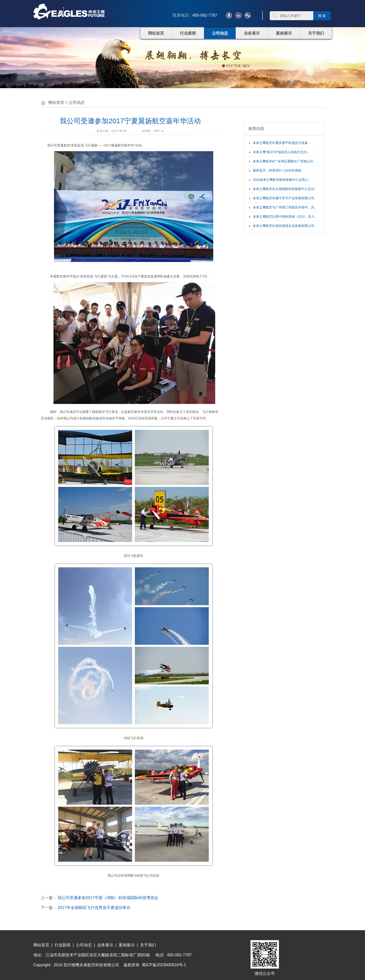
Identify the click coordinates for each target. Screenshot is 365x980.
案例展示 (284, 33)
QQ (229, 15)
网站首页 (156, 33)
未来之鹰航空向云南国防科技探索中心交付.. (284, 189)
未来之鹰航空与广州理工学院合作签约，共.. (284, 207)
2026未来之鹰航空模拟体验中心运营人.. (282, 180)
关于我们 (316, 33)
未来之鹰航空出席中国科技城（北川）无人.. (284, 217)
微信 (248, 15)
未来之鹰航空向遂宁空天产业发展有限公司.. (284, 198)
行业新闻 (188, 33)
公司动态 (220, 33)
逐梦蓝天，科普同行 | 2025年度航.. (278, 170)
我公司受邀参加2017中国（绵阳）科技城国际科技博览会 (108, 898)
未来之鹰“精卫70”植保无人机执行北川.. (281, 152)
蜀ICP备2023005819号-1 (164, 965)
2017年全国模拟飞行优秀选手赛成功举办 (94, 908)
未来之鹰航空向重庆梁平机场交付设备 (280, 143)
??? (238, 15)
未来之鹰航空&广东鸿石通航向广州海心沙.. (284, 161)
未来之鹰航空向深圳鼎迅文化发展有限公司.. (284, 226)
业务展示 (252, 33)
